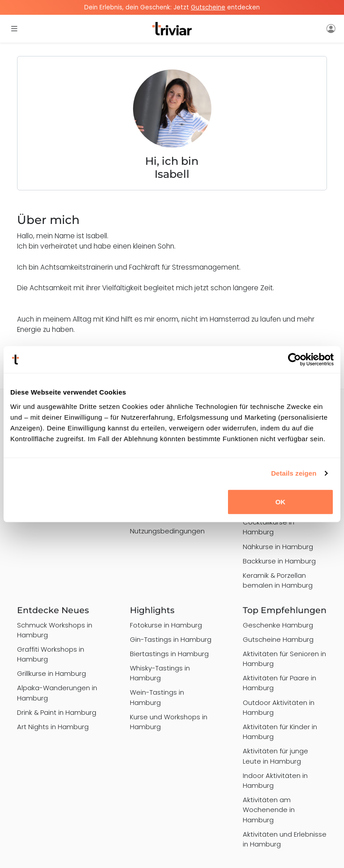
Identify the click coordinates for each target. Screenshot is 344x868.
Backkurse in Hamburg (279, 561)
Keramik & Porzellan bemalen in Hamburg (278, 580)
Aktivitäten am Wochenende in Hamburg (269, 810)
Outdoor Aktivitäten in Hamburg (279, 707)
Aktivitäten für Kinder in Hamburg (280, 732)
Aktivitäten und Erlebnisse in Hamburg (285, 839)
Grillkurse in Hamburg (52, 673)
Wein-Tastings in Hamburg (157, 697)
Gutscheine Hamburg (278, 639)
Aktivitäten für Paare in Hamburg (279, 683)
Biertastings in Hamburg (169, 654)
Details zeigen (294, 473)
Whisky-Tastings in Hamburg (160, 673)
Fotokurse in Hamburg (166, 625)
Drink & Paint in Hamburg (57, 712)
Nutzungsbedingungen (167, 531)
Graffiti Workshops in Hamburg (51, 654)
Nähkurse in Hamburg (278, 547)
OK (281, 501)
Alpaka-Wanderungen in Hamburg (57, 693)
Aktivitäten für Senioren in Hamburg (284, 659)
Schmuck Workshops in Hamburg (55, 630)
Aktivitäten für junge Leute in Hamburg (275, 756)
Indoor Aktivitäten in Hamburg (275, 780)
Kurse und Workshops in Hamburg (169, 722)
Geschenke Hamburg (278, 625)
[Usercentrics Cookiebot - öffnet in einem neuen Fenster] (295, 360)
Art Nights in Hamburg (53, 727)
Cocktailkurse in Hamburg (269, 527)
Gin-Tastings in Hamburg (171, 639)
